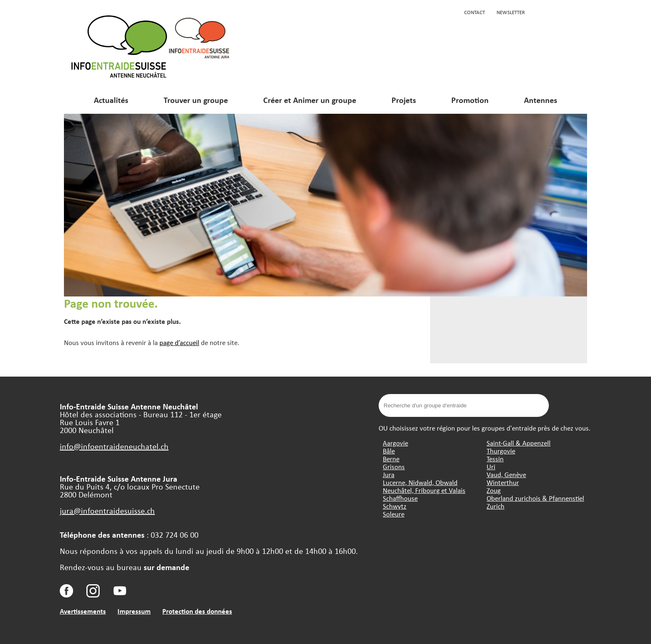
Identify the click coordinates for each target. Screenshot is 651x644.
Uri (491, 466)
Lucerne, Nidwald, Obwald (420, 482)
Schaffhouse (400, 498)
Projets (404, 100)
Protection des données (197, 611)
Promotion (470, 100)
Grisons (394, 466)
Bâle (389, 451)
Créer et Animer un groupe (310, 100)
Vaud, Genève (506, 474)
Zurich (496, 506)
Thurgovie (501, 451)
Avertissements (83, 611)
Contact (475, 12)
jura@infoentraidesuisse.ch (107, 511)
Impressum (134, 611)
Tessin (495, 459)
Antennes (541, 100)
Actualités (111, 100)
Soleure (394, 514)
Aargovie (395, 443)
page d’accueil (179, 342)
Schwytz (395, 506)
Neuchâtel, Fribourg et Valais (424, 490)
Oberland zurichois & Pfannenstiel (535, 498)
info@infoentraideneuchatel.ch (114, 446)
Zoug (494, 490)
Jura (389, 474)
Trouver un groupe (196, 100)
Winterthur (503, 482)
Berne (391, 459)
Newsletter (511, 12)
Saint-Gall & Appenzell (519, 443)
